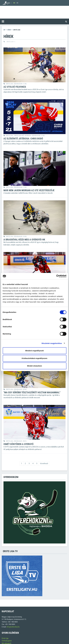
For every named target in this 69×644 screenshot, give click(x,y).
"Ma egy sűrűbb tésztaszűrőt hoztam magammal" (32, 392)
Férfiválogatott (7, 641)
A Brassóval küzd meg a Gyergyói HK (24, 240)
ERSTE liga (11, 42)
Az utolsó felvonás (15, 87)
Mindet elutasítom (35, 366)
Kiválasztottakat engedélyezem (34, 358)
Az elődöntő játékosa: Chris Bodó (23, 139)
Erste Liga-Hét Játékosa (23, 136)
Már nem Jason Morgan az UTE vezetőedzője (29, 190)
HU (14, 3)
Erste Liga (5, 638)
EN (17, 3)
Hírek (9, 30)
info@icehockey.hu (13, 627)
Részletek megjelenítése (52, 343)
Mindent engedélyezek (34, 351)
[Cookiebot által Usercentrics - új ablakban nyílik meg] (56, 276)
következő (44, 463)
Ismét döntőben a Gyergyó (18, 444)
